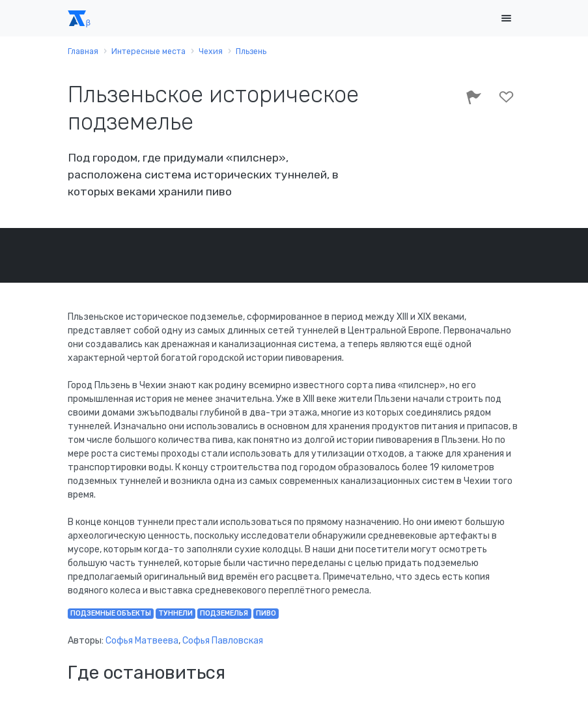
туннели (175, 613)
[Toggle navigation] (507, 19)
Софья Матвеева (142, 641)
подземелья (224, 613)
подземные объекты (111, 613)
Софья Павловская (223, 641)
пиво (266, 613)
